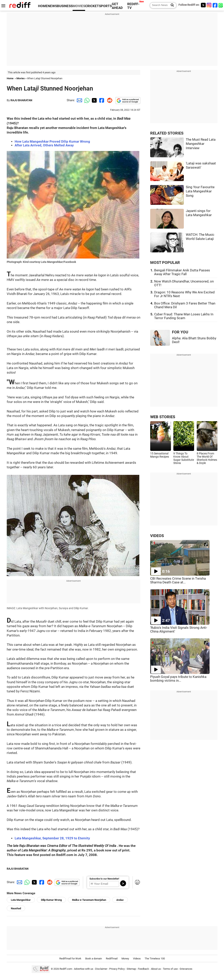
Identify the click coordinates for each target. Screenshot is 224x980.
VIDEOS (157, 536)
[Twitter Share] (94, 100)
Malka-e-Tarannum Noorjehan (89, 900)
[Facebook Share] (101, 100)
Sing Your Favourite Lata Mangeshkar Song (200, 191)
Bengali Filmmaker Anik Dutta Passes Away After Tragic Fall (182, 272)
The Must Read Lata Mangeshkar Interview (201, 144)
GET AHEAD (117, 6)
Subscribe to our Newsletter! (104, 879)
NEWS (52, 6)
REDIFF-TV (133, 6)
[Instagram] (209, 5)
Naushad (16, 908)
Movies (21, 78)
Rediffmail (112, 959)
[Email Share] (79, 100)
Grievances (186, 969)
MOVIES (79, 6)
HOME (43, 6)
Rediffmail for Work (70, 959)
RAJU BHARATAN (21, 100)
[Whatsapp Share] (86, 100)
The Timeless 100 (155, 959)
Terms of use (170, 969)
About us (156, 969)
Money (125, 959)
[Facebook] (215, 5)
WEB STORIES (163, 417)
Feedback (143, 969)
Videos (137, 959)
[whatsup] (221, 5)
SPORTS (105, 6)
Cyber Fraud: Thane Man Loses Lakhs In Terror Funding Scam (184, 316)
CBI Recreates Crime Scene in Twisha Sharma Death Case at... (178, 580)
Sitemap (131, 969)
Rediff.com (66, 969)
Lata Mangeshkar (21, 900)
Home (10, 78)
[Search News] (171, 5)
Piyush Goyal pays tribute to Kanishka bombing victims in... (178, 679)
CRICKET (92, 6)
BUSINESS (65, 6)
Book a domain (94, 959)
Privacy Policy (117, 969)
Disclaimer (101, 969)
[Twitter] (203, 5)
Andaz (120, 900)
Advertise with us (84, 969)
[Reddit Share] (109, 100)
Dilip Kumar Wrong (51, 900)
